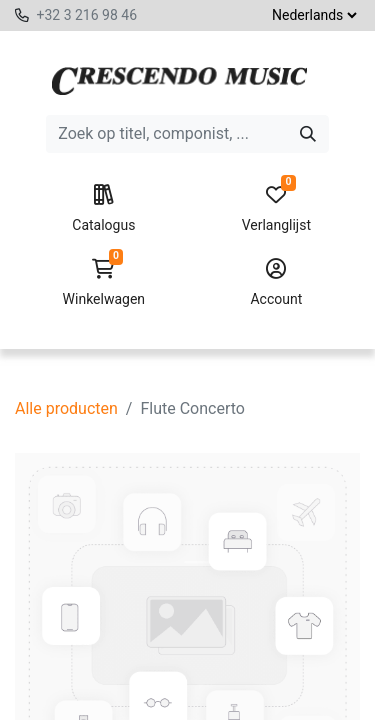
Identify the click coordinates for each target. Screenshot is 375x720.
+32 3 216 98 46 (86, 15)
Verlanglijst (276, 209)
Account (276, 283)
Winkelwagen (103, 283)
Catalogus (103, 209)
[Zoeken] (308, 134)
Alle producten (66, 408)
